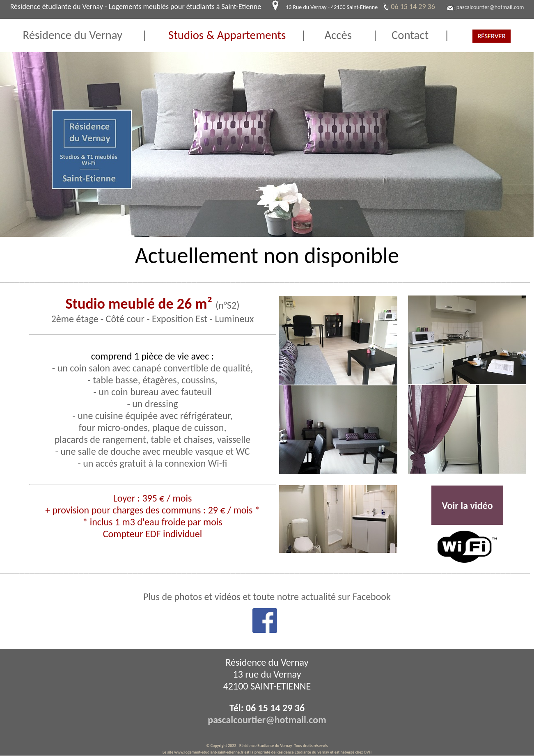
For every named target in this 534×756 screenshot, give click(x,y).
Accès (348, 35)
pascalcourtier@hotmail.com (490, 7)
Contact (403, 35)
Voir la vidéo (467, 505)
